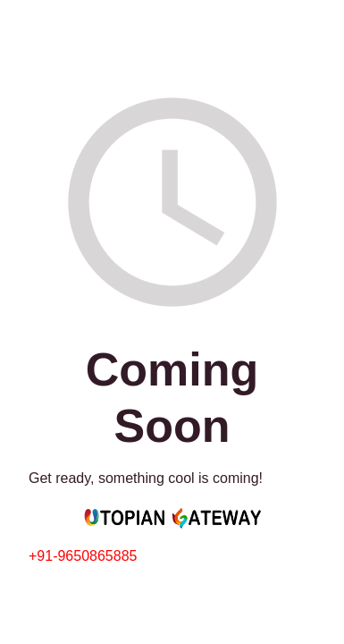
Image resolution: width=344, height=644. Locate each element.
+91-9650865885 (83, 556)
